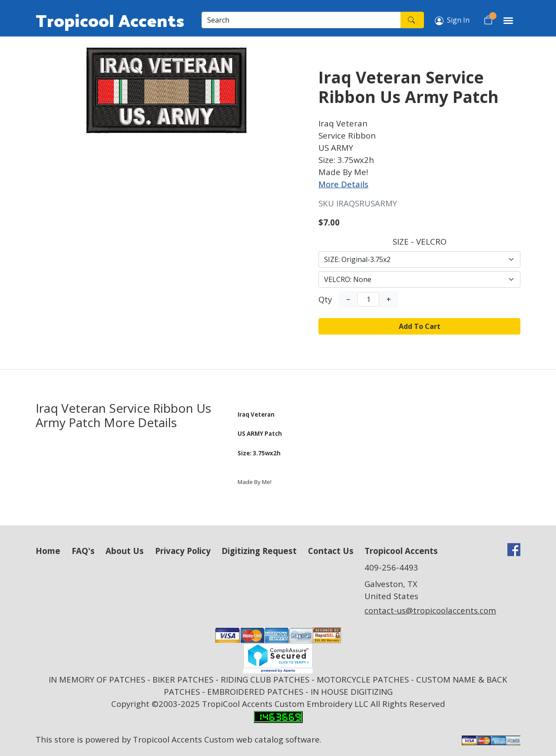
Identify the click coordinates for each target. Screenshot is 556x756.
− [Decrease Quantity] (348, 299)
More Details (343, 184)
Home (48, 551)
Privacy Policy (183, 551)
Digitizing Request (259, 551)
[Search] (301, 20)
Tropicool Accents (110, 20)
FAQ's (83, 551)
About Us (125, 551)
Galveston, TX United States (391, 590)
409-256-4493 (391, 567)
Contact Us (331, 551)
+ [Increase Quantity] (389, 299)
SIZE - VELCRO (420, 241)
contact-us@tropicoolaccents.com (430, 610)
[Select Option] (419, 259)
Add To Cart (420, 326)
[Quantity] (368, 299)
